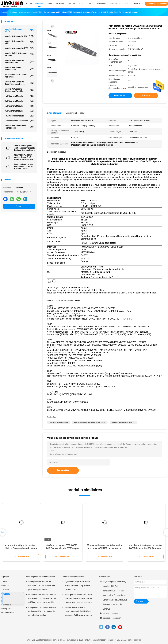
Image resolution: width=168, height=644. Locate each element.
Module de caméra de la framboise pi (19, 127)
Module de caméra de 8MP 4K (123, 422)
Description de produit (76, 113)
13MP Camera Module (19, 116)
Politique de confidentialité (7, 611)
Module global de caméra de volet (19, 54)
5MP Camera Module (19, 106)
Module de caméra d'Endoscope (19, 69)
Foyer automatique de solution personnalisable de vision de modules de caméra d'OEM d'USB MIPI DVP (24, 148)
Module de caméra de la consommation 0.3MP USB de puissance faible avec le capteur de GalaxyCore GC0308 (78, 612)
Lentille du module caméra (19, 121)
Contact (19, 206)
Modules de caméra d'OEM (19, 30)
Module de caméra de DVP (19, 48)
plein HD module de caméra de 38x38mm (90, 422)
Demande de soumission (156, 4)
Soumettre (63, 470)
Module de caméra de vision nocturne (19, 61)
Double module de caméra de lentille (19, 76)
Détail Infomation (55, 113)
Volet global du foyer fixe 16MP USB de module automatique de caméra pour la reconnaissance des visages (78, 599)
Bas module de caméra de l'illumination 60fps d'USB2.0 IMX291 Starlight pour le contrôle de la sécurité (24, 167)
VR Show (5, 589)
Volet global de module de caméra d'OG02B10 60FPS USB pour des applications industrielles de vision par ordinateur (42, 586)
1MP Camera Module (19, 96)
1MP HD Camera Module (59, 422)
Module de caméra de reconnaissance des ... (19, 83)
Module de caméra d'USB (19, 36)
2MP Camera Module (19, 101)
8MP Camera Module (19, 111)
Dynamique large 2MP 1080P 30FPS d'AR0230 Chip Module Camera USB (78, 586)
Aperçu (4, 582)
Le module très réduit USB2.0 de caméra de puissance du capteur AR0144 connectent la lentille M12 (42, 599)
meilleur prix (120, 96)
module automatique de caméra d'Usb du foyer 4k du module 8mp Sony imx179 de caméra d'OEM (20, 548)
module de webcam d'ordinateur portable (19, 90)
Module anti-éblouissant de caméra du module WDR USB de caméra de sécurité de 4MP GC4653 (104, 548)
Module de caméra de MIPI (19, 42)
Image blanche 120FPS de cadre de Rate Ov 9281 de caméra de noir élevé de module (42, 611)
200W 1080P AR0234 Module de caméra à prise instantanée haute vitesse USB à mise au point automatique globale (24, 157)
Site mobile (6, 605)
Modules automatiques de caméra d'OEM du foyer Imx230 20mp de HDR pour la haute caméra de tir (145, 548)
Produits (5, 586)
